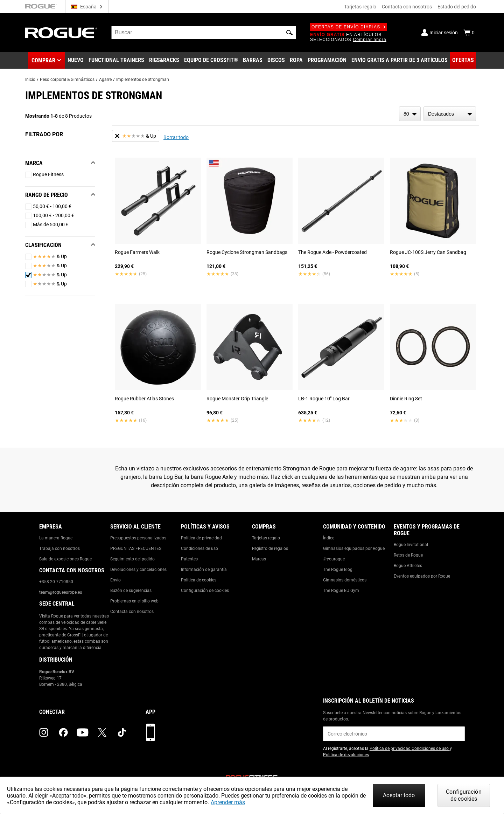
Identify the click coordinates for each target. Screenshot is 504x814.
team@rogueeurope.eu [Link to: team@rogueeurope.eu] (61, 592)
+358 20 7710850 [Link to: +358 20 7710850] (56, 582)
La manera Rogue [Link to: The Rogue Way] (56, 538)
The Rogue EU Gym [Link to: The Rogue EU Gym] (341, 591)
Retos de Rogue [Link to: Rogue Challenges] (408, 555)
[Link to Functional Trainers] (116, 60)
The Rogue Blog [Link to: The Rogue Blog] (338, 570)
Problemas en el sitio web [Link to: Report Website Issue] (134, 601)
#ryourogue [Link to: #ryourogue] (334, 559)
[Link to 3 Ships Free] (400, 60)
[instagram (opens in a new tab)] (44, 732)
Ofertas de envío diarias (349, 27)
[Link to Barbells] (253, 60)
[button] (289, 33)
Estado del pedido (457, 7)
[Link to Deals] (463, 60)
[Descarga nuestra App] (150, 732)
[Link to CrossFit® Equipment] (211, 60)
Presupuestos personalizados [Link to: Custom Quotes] (138, 538)
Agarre (105, 80)
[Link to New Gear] (76, 60)
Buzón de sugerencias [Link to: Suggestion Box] (131, 591)
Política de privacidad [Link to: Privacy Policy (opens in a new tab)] (391, 749)
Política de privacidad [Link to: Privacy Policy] (201, 538)
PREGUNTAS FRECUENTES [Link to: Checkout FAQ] (136, 549)
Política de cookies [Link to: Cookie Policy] (199, 580)
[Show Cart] (469, 33)
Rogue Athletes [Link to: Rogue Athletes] (408, 566)
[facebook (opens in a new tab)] (63, 732)
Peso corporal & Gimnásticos (67, 80)
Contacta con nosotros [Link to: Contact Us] (132, 612)
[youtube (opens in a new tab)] (83, 732)
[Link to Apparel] (296, 60)
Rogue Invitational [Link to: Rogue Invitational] (411, 545)
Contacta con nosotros (407, 7)
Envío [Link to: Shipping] (115, 580)
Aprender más (228, 802)
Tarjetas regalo (360, 7)
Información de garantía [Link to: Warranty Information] (204, 570)
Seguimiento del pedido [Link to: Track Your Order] (132, 559)
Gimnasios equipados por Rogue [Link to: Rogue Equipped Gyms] (354, 549)
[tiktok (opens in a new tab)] (122, 732)
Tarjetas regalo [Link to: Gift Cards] (266, 538)
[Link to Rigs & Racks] (164, 60)
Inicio (30, 80)
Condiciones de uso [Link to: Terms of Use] (199, 549)
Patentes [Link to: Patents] (189, 559)
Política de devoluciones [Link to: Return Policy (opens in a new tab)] (346, 755)
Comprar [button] (43, 60)
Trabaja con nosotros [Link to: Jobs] (59, 549)
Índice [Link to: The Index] (329, 538)
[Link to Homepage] (61, 33)
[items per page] (410, 114)
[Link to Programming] (327, 60)
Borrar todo (176, 137)
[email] (394, 734)
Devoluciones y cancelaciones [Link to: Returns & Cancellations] (138, 570)
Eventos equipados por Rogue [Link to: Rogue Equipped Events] (422, 576)
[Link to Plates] (276, 60)
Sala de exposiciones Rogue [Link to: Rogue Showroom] (65, 559)
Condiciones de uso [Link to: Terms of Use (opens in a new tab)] (431, 749)
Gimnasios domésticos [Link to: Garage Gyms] (345, 580)
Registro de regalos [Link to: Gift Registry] (270, 549)
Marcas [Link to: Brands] (259, 559)
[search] (204, 33)
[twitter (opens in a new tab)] (102, 732)
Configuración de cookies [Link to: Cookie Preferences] (205, 591)
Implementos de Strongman (143, 80)
